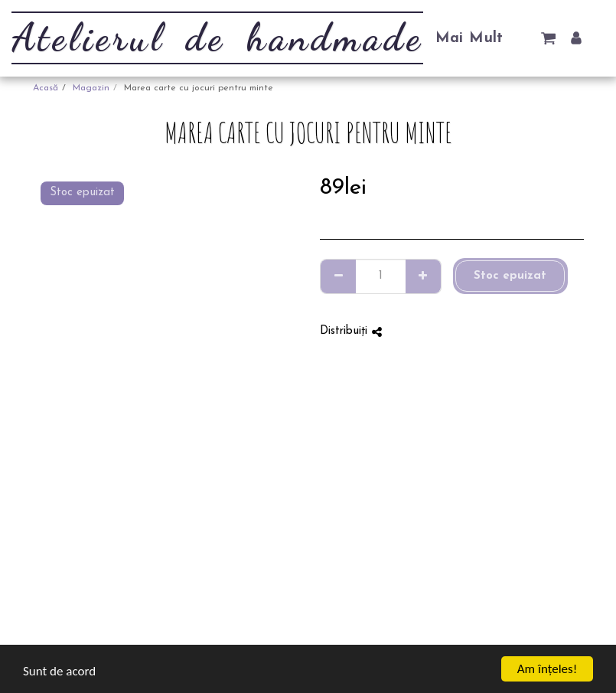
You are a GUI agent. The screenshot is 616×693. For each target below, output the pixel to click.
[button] (548, 38)
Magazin (91, 88)
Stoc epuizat (510, 276)
